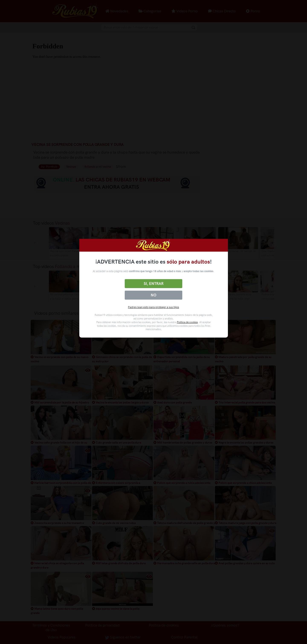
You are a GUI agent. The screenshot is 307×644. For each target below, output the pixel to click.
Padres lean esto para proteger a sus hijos (153, 307)
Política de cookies (187, 322)
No (153, 295)
